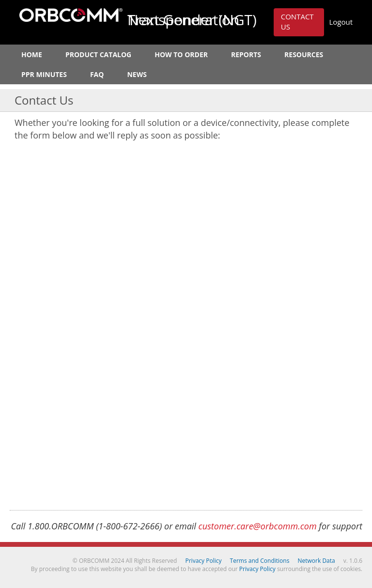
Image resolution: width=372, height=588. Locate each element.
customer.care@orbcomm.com (258, 526)
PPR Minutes (44, 74)
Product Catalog (98, 54)
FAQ (97, 74)
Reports (246, 54)
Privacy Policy (204, 561)
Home (32, 54)
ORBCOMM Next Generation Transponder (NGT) (71, 15)
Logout (341, 22)
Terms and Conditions (260, 561)
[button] (299, 22)
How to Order (181, 54)
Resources (304, 54)
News (137, 74)
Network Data (317, 561)
